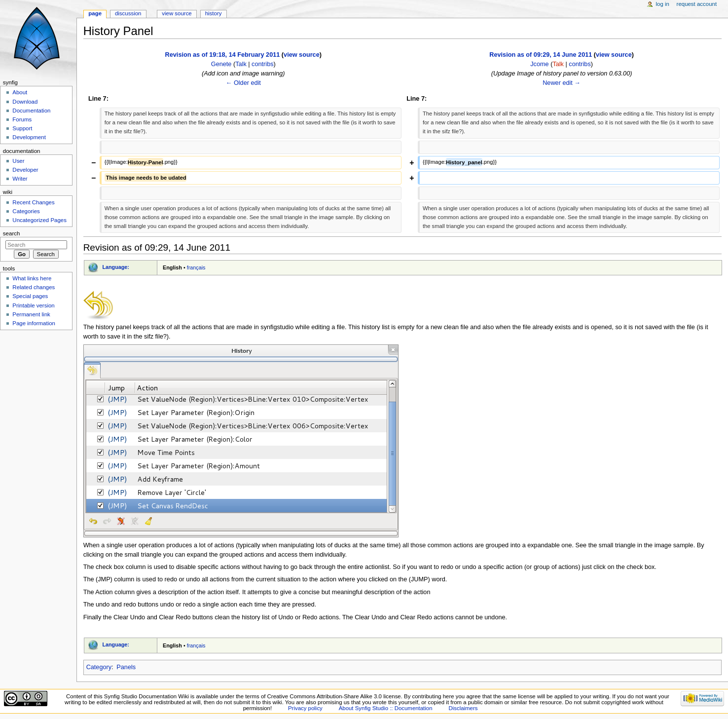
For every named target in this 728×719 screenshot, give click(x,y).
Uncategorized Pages (39, 220)
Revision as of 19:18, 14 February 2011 (223, 55)
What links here (32, 278)
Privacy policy (305, 708)
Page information (34, 323)
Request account (697, 4)
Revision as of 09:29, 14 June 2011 (541, 55)
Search (12, 233)
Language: (116, 267)
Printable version (33, 305)
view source (302, 55)
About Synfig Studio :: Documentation (386, 708)
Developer (25, 170)
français (196, 267)
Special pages (30, 296)
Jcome (539, 64)
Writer (20, 179)
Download (25, 102)
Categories (26, 211)
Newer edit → (562, 83)
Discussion (128, 13)
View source (177, 13)
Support (22, 128)
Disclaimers (463, 708)
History (214, 13)
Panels (126, 667)
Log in (663, 4)
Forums (22, 119)
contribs (262, 64)
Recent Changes (33, 202)
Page (95, 13)
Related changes (34, 287)
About (20, 92)
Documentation (31, 111)
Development (29, 137)
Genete (221, 64)
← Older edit (243, 83)
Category (99, 667)
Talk (241, 64)
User (18, 161)
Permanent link (31, 314)
